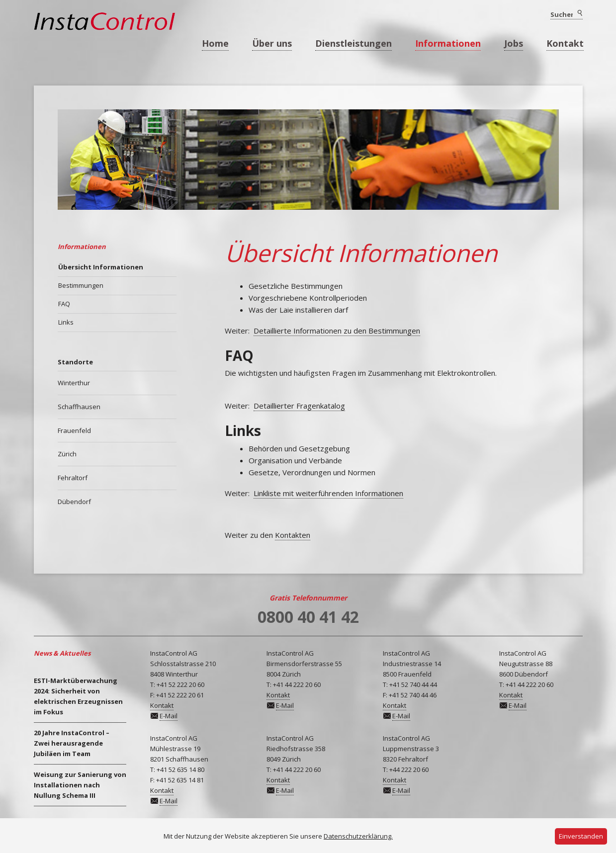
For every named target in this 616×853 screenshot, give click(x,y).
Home (215, 43)
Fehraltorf (73, 478)
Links (66, 322)
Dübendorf (74, 502)
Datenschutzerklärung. (358, 836)
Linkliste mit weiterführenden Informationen (328, 493)
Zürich (67, 454)
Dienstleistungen (353, 43)
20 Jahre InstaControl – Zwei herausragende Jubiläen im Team (72, 743)
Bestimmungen (81, 285)
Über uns (272, 43)
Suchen (579, 13)
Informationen (448, 43)
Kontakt (565, 43)
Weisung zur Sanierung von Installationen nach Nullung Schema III (80, 785)
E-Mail (169, 716)
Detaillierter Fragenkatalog (299, 406)
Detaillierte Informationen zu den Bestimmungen (337, 331)
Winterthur (74, 383)
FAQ (64, 304)
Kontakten (293, 535)
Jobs (514, 43)
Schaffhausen (79, 407)
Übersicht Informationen (101, 267)
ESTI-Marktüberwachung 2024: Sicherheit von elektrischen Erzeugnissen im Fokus (78, 696)
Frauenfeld (74, 430)
